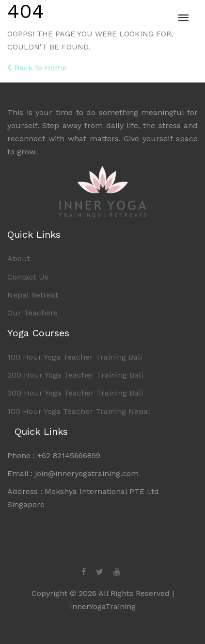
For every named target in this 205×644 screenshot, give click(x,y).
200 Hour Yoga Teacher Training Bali (75, 375)
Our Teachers (32, 313)
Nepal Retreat (33, 295)
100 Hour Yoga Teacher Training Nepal (79, 411)
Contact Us (28, 277)
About (19, 258)
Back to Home (37, 68)
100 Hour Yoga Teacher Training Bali (75, 357)
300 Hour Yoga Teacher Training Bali (75, 393)
